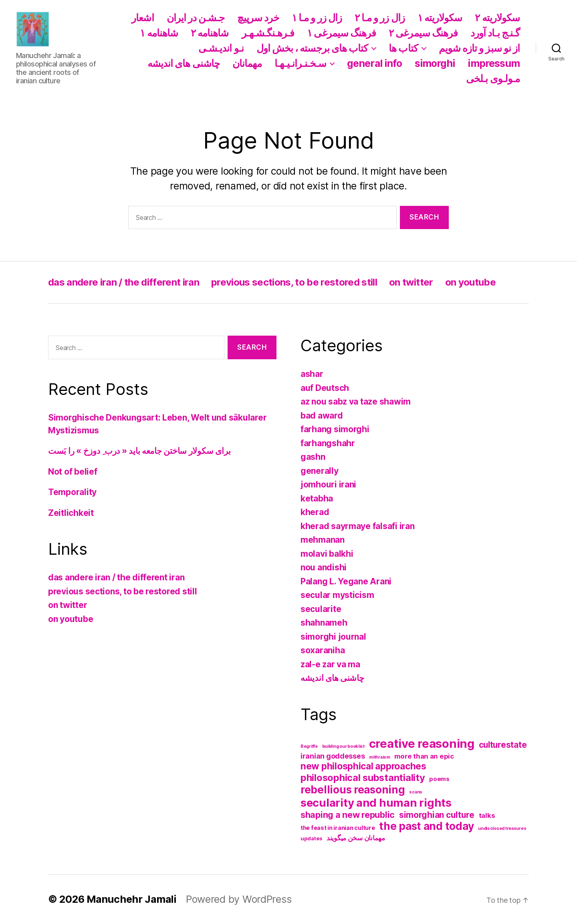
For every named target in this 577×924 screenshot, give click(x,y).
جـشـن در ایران (196, 18)
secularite (321, 609)
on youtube (470, 282)
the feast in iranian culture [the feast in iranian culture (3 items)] (338, 828)
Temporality (72, 492)
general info (374, 63)
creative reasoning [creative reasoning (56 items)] (422, 744)
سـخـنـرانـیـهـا (300, 63)
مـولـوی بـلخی (493, 79)
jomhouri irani (328, 484)
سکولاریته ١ (440, 18)
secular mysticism (337, 595)
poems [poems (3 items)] (439, 779)
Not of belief (73, 472)
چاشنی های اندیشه (184, 63)
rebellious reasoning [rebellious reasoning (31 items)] (353, 790)
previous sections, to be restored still (294, 282)
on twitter (411, 282)
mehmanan (323, 540)
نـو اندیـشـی (221, 48)
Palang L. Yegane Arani (346, 581)
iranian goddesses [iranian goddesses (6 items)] (333, 756)
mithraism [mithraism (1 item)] (380, 757)
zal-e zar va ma (330, 664)
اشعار (142, 18)
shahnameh (324, 623)
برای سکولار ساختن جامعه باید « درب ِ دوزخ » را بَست (139, 451)
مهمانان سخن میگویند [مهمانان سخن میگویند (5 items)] (356, 838)
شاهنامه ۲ (210, 33)
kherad (315, 512)
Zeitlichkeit (71, 513)
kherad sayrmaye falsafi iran (357, 526)
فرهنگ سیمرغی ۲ (423, 33)
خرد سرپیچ (258, 18)
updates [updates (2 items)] (311, 838)
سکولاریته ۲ (497, 18)
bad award (322, 416)
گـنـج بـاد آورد (495, 33)
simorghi (435, 63)
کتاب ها (403, 48)
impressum (494, 63)
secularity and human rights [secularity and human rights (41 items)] (376, 803)
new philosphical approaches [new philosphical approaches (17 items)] (363, 766)
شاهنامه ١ (159, 33)
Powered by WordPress (239, 899)
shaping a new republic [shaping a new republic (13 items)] (348, 815)
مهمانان (247, 63)
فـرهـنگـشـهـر (268, 33)
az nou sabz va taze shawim (356, 402)
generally (320, 471)
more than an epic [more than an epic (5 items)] (424, 756)
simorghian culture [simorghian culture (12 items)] (437, 815)
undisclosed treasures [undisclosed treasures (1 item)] (502, 828)
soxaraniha (323, 650)
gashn (313, 457)
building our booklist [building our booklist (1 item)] (343, 746)
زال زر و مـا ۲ (380, 18)
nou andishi (324, 567)
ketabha (317, 498)
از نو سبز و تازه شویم (479, 48)
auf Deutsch (325, 388)
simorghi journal (333, 637)
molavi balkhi (327, 554)
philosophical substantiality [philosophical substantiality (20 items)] (363, 778)
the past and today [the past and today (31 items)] (426, 826)
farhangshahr (328, 443)
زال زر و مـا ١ (317, 18)
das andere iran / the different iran (124, 282)
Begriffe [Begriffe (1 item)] (309, 746)
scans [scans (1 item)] (416, 792)
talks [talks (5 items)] (487, 815)
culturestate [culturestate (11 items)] (503, 745)
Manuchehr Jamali (131, 899)
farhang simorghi (335, 429)
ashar (312, 374)
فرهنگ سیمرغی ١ (341, 33)
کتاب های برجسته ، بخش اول (312, 48)
